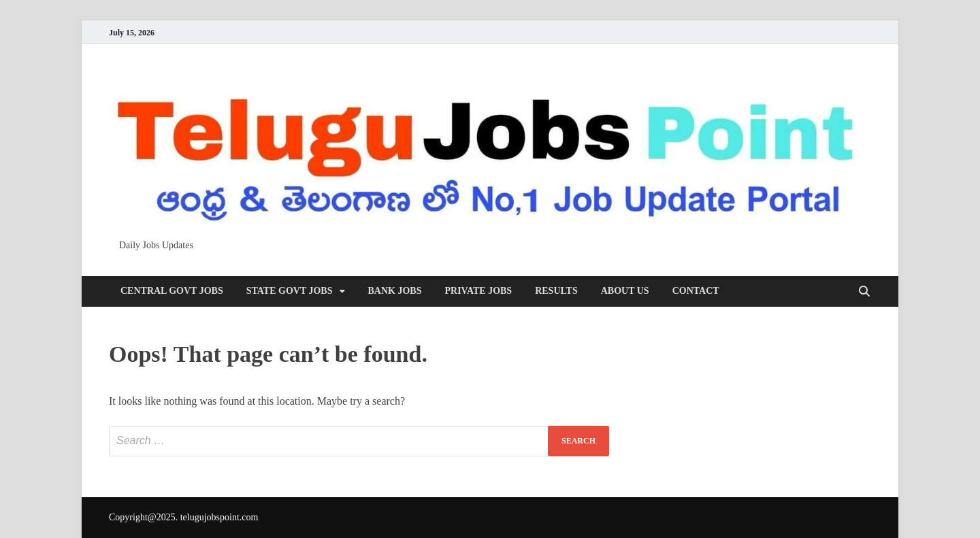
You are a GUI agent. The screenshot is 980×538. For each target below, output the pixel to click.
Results (556, 291)
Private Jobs (478, 291)
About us (625, 291)
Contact (696, 291)
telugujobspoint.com (219, 517)
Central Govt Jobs (172, 291)
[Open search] (864, 292)
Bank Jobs (395, 291)
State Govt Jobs (290, 291)
